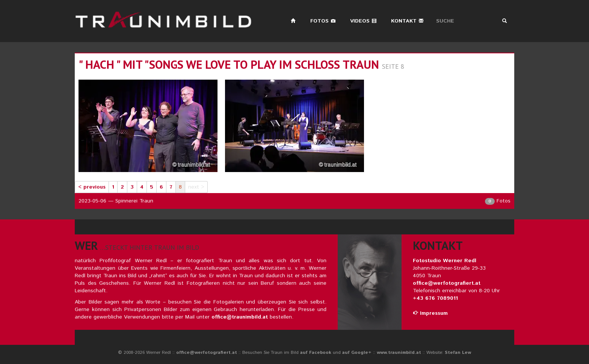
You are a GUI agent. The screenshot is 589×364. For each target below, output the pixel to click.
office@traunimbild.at (240, 317)
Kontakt (407, 21)
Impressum (430, 313)
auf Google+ (357, 353)
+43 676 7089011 (435, 298)
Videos (363, 21)
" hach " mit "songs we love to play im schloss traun (229, 64)
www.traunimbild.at (399, 353)
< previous (92, 187)
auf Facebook (316, 353)
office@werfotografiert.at (447, 283)
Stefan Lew (458, 353)
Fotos (323, 21)
